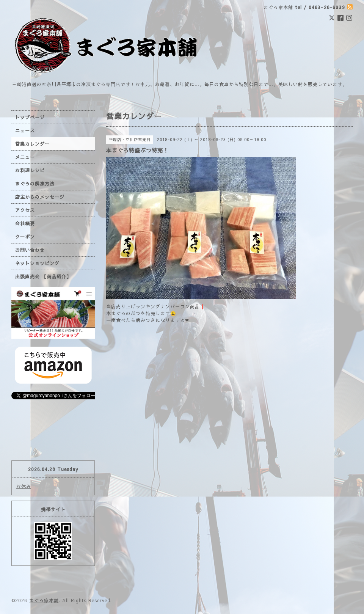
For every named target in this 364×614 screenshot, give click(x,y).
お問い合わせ (30, 250)
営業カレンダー (32, 144)
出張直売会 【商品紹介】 (43, 276)
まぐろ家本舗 (44, 600)
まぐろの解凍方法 (35, 184)
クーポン (25, 237)
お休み (24, 486)
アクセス (25, 210)
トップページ (30, 117)
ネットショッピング (37, 263)
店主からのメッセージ (40, 197)
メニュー (25, 157)
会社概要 (25, 223)
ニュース (25, 130)
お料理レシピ (30, 170)
